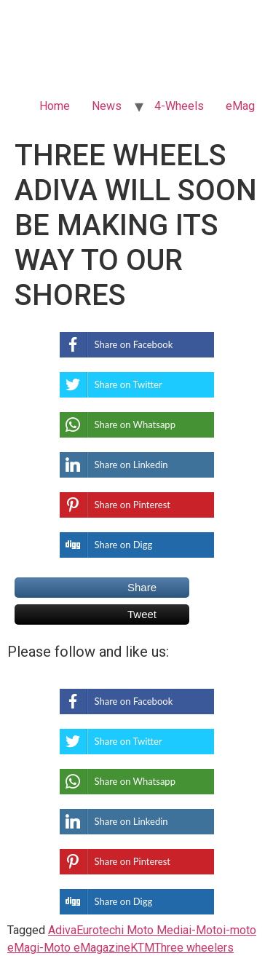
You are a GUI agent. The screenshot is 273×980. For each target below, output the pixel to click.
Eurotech (99, 930)
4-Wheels (179, 106)
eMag (240, 106)
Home (55, 106)
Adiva (62, 930)
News (107, 106)
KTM (142, 948)
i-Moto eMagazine (83, 948)
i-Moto (206, 930)
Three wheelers (194, 948)
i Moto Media (155, 930)
